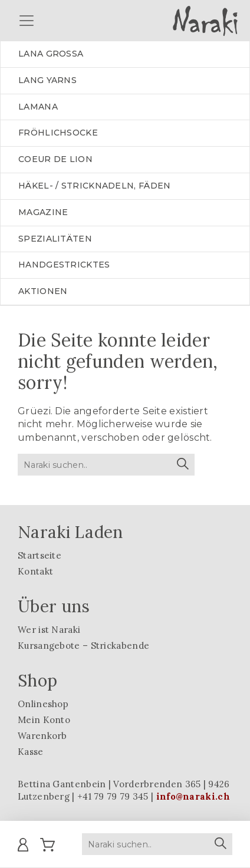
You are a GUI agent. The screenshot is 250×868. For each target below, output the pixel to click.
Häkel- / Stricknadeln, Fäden (94, 186)
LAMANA (38, 107)
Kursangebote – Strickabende (83, 646)
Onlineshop (43, 704)
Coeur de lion (55, 159)
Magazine (43, 212)
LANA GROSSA (51, 54)
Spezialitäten (55, 239)
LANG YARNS (47, 80)
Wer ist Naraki (49, 630)
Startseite (40, 555)
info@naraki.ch (193, 796)
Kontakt (35, 571)
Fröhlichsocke (58, 133)
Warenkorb (42, 736)
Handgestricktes (64, 265)
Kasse (31, 752)
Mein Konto (44, 720)
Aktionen (43, 291)
